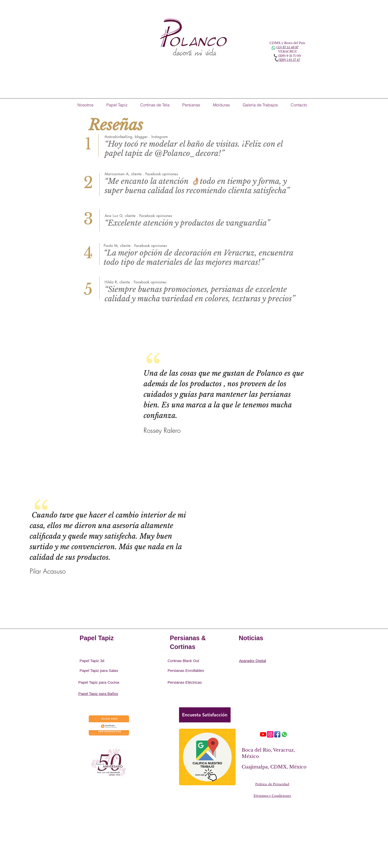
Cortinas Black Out (183, 661)
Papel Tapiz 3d (92, 661)
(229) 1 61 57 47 (289, 60)
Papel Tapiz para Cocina (99, 682)
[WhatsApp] (284, 734)
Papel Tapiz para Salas (99, 670)
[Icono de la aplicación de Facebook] (277, 734)
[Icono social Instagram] (270, 734)
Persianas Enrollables (186, 670)
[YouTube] (263, 734)
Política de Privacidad (272, 784)
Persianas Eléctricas (185, 682)
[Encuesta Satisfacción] (205, 715)
